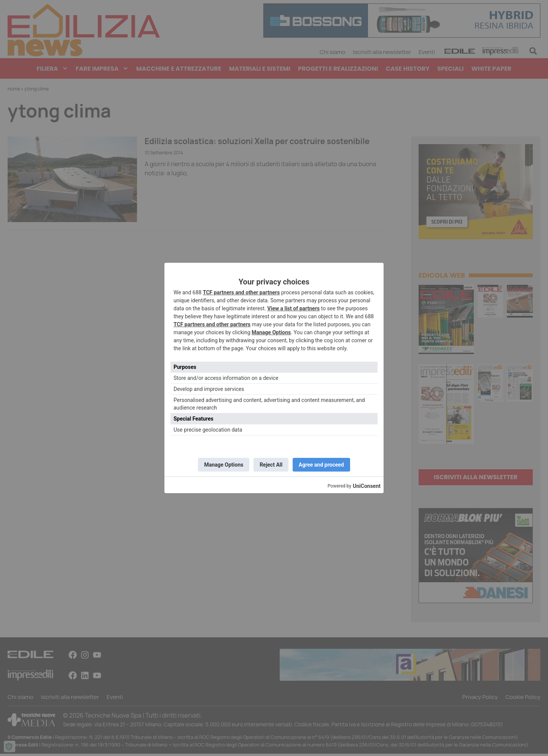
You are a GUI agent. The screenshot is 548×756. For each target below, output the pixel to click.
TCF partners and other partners (241, 291)
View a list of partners (293, 307)
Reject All (271, 465)
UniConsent (367, 487)
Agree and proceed (323, 465)
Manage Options (271, 331)
